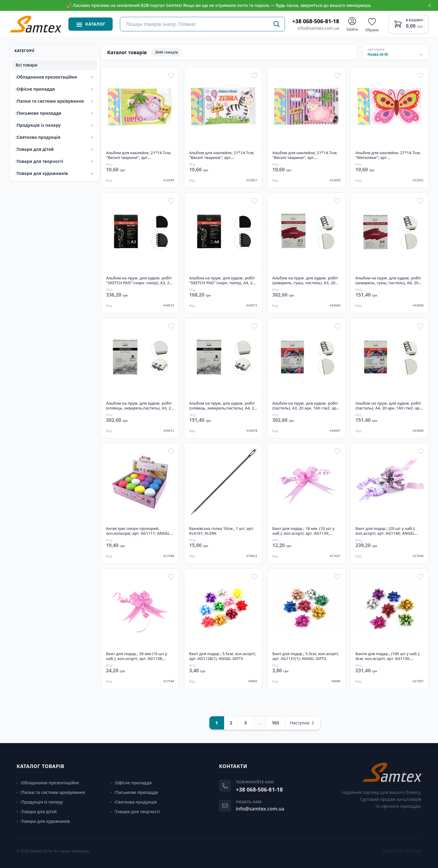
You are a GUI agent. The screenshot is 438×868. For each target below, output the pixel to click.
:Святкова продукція (134, 802)
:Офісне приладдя (131, 783)
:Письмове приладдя (134, 792)
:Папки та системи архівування (51, 792)
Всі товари (27, 65)
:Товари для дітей (37, 812)
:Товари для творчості (135, 812)
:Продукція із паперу (40, 802)
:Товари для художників (43, 821)
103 (275, 723)
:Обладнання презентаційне (48, 783)
